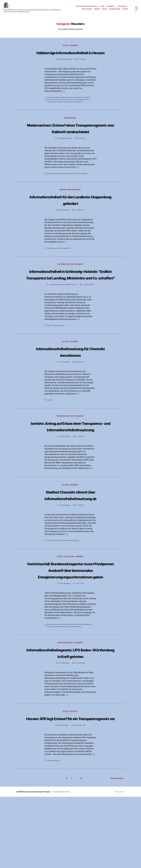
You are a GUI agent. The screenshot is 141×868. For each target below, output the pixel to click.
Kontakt (125, 10)
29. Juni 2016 (80, 393)
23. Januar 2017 (80, 227)
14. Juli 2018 (82, 69)
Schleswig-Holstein (65, 281)
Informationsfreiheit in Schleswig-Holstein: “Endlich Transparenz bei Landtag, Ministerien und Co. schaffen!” (70, 298)
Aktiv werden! (87, 10)
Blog (103, 8)
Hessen (65, 48)
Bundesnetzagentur (53, 682)
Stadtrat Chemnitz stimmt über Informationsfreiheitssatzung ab (70, 533)
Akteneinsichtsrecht (54, 107)
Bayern (59, 595)
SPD (73, 190)
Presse (105, 10)
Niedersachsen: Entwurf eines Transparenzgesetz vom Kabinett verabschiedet (70, 141)
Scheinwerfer (51, 111)
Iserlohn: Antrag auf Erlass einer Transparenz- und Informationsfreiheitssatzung (70, 460)
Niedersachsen (70, 128)
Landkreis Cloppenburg (64, 265)
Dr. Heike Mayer (78, 107)
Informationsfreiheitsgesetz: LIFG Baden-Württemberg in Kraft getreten (70, 714)
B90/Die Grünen (66, 107)
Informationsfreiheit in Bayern (87, 8)
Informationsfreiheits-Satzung (57, 109)
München (50, 685)
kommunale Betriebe (76, 685)
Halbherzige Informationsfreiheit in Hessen (70, 59)
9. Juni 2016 (80, 474)
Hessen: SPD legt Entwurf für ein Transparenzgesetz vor (71, 787)
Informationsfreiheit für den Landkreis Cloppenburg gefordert (70, 217)
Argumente (122, 8)
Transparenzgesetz (82, 190)
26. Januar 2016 (80, 728)
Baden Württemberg (65, 701)
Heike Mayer (88, 107)
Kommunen (81, 595)
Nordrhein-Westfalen (65, 447)
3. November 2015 (80, 797)
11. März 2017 (82, 155)
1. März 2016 (80, 642)
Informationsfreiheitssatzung (70, 578)
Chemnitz (50, 431)
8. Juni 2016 (80, 543)
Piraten (49, 356)
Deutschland (69, 595)
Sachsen (65, 372)
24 (79, 849)
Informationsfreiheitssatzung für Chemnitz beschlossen (71, 382)
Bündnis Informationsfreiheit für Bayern (64, 315)
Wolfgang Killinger (66, 69)
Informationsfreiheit (65, 190)
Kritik (88, 109)
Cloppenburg (51, 265)
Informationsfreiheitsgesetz (77, 109)
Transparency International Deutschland (70, 111)
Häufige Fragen (115, 10)
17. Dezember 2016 (88, 315)
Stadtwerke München (61, 685)
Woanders (110, 8)
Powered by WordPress (64, 863)
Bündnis (97, 10)
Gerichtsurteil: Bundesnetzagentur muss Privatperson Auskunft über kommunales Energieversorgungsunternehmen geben (71, 618)
